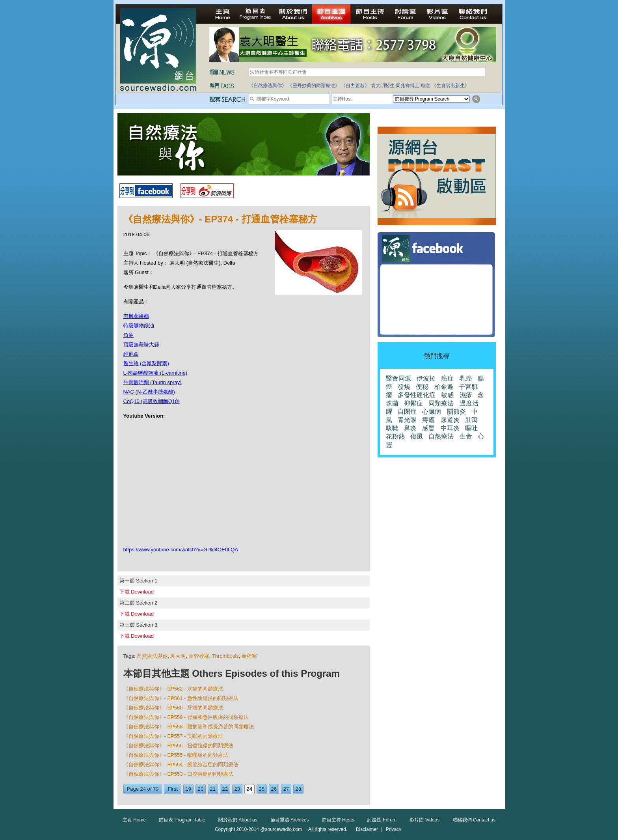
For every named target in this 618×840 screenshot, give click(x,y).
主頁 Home (134, 820)
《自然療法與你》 (268, 86)
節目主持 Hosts (338, 820)
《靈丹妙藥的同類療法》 (314, 86)
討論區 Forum (382, 820)
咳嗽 (392, 428)
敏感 (447, 395)
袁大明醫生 (383, 86)
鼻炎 (410, 428)
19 (188, 789)
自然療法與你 (152, 656)
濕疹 (466, 395)
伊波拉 (426, 378)
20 (201, 789)
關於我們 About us (238, 820)
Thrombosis (225, 656)
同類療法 (441, 403)
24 (249, 789)
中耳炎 (450, 428)
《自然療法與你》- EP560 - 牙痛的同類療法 (173, 708)
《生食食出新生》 (450, 86)
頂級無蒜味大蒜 (141, 344)
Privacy (394, 829)
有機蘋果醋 (136, 316)
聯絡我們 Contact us (474, 820)
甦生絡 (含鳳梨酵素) (146, 363)
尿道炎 (450, 420)
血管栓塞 (199, 656)
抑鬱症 (413, 403)
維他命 (131, 354)
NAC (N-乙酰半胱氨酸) (149, 392)
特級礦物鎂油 (139, 326)
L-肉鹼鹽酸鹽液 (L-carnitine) (155, 373)
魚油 (128, 335)
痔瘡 (428, 420)
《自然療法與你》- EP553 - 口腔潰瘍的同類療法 (179, 774)
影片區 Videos (424, 820)
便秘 (422, 387)
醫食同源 (398, 378)
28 (298, 789)
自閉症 (407, 412)
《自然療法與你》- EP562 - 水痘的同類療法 (173, 689)
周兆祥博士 (408, 86)
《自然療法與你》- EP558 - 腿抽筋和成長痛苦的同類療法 (189, 727)
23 (237, 789)
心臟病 (432, 412)
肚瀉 (471, 420)
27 (286, 789)
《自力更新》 (355, 86)
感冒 (428, 428)
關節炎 (456, 412)
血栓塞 (249, 656)
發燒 (404, 387)
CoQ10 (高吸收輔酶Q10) (152, 401)
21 (213, 789)
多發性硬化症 (417, 395)
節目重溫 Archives (289, 820)
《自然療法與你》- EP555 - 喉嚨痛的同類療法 (176, 755)
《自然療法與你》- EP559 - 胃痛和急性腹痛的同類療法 (186, 717)
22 (225, 789)
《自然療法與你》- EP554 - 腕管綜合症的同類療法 (181, 764)
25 (262, 789)
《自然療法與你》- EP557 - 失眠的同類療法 (173, 736)
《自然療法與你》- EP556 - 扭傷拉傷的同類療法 (179, 746)
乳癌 (466, 378)
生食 (466, 436)
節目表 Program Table (182, 820)
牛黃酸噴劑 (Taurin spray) (153, 382)
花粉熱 (395, 436)
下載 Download (137, 592)
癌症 (425, 86)
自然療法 (441, 436)
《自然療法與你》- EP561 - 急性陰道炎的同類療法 (181, 698)
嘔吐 (471, 428)
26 (274, 789)
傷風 (417, 436)
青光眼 (407, 420)
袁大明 (178, 656)
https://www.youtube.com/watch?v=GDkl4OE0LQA (181, 550)
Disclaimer (367, 829)
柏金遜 (444, 387)
